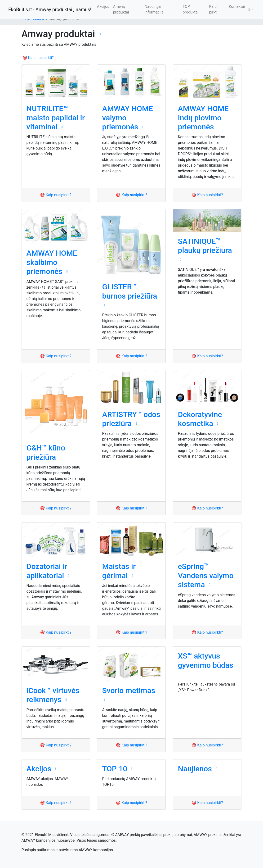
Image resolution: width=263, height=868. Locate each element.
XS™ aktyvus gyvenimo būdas (205, 660)
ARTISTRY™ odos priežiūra (131, 419)
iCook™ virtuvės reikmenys (53, 695)
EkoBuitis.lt (35, 19)
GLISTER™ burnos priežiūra (129, 291)
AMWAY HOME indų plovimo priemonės (203, 118)
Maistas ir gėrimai (119, 571)
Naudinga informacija (154, 9)
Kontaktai (237, 7)
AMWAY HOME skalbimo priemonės (52, 262)
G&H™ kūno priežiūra (46, 452)
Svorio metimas (129, 691)
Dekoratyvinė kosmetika (200, 419)
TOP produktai (190, 9)
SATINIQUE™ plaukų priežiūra (205, 246)
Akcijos (103, 7)
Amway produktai (121, 9)
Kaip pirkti (213, 9)
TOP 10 (115, 769)
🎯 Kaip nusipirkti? (38, 58)
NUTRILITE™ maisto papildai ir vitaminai (56, 118)
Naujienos (195, 769)
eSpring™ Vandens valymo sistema (206, 575)
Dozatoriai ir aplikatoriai (47, 571)
